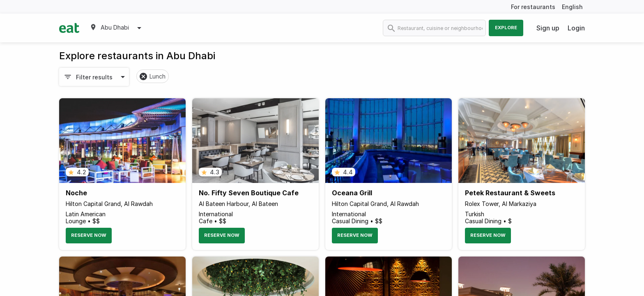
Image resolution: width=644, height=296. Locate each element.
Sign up (548, 28)
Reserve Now (89, 235)
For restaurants (533, 7)
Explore (506, 28)
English (572, 7)
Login (576, 28)
